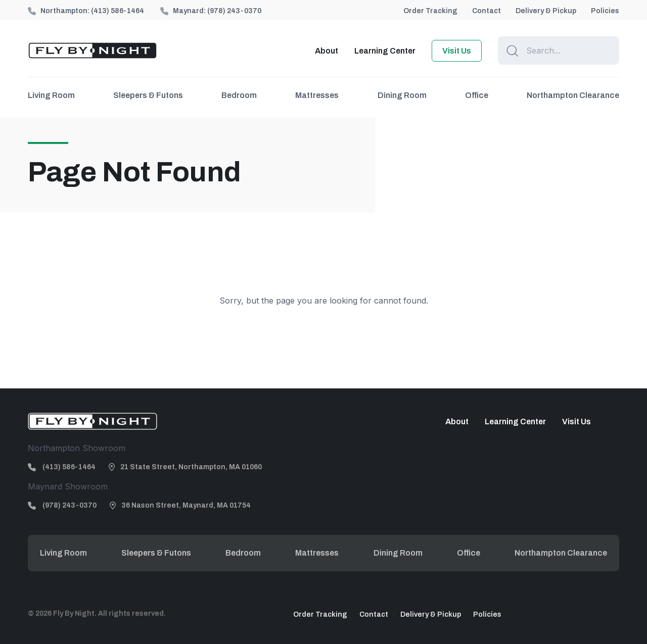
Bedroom (239, 95)
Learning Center (385, 51)
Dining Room (402, 95)
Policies (605, 11)
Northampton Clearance (573, 95)
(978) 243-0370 (234, 11)
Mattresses (317, 95)
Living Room (51, 95)
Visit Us (457, 51)
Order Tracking (430, 11)
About (327, 51)
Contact (487, 11)
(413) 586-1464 (118, 11)
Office (477, 95)
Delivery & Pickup (546, 11)
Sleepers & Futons (148, 95)
